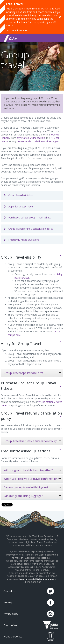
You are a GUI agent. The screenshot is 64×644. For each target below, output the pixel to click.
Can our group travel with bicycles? (26, 487)
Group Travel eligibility (18, 195)
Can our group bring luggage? (23, 496)
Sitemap (8, 602)
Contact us (9, 591)
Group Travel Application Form (23, 373)
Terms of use (11, 625)
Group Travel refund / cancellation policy (28, 229)
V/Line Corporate (13, 637)
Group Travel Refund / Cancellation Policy (30, 441)
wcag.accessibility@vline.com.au (37, 579)
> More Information (17, 30)
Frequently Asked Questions (21, 240)
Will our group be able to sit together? (28, 470)
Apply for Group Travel (18, 206)
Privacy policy (11, 614)
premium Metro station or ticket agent (38, 141)
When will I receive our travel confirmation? (31, 479)
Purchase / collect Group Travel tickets (27, 218)
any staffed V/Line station (31, 138)
